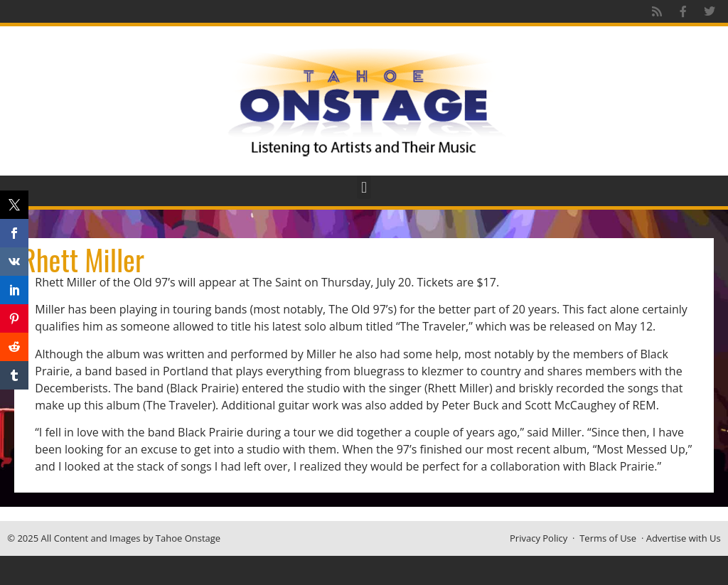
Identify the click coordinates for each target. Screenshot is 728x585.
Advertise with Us (684, 538)
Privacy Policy (539, 538)
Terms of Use (608, 538)
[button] (364, 187)
